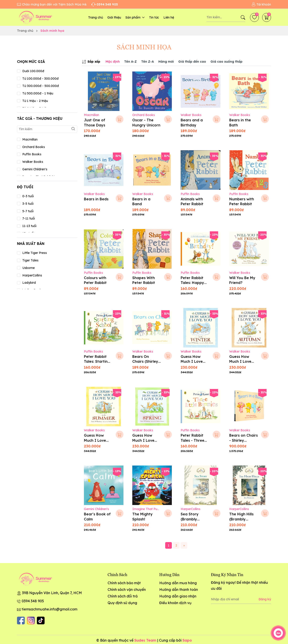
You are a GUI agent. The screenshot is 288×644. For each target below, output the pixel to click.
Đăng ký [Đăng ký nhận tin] (265, 599)
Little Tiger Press (35, 253)
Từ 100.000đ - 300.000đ (40, 79)
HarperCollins (32, 275)
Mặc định (113, 62)
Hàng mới (166, 62)
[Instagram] (31, 621)
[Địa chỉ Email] (241, 599)
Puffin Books (32, 154)
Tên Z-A (148, 62)
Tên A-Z (130, 62)
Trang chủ (96, 17)
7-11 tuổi (29, 218)
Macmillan (30, 139)
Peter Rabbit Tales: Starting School (97, 361)
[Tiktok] (41, 621)
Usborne (28, 268)
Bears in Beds (96, 199)
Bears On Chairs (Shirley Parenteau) (145, 361)
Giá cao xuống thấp (226, 62)
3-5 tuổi (28, 204)
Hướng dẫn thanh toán (179, 590)
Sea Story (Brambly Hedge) (190, 519)
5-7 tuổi (28, 211)
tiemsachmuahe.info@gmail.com (49, 609)
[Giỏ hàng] (267, 17)
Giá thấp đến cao (192, 62)
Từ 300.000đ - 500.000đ (41, 86)
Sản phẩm (135, 17)
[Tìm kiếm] (243, 17)
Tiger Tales (30, 260)
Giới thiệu (114, 17)
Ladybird (29, 283)
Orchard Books (34, 147)
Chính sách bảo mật (124, 583)
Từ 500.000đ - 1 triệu (38, 93)
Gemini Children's (35, 169)
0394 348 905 (33, 601)
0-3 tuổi (28, 196)
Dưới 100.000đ (33, 71)
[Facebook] (21, 621)
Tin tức (154, 17)
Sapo (187, 640)
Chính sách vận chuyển (127, 590)
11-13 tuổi (29, 226)
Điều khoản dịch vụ (175, 603)
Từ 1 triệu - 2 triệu (35, 101)
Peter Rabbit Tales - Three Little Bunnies (193, 440)
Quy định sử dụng (122, 603)
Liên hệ (169, 17)
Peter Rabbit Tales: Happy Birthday (192, 283)
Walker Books (33, 162)
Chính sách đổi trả (123, 596)
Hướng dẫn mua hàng (178, 583)
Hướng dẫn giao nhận (178, 596)
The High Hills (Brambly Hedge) (241, 519)
